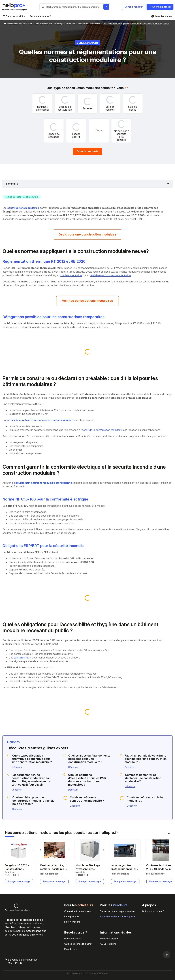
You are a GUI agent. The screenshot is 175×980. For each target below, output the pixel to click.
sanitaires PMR (23, 658)
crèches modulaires (71, 275)
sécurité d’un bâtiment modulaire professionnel (43, 483)
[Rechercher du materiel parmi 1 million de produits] (106, 7)
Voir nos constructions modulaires (87, 301)
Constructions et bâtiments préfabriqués (54, 24)
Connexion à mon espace (78, 911)
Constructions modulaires (88, 24)
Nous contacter (73, 939)
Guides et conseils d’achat (78, 944)
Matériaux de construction (20, 24)
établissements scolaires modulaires (111, 275)
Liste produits (72, 916)
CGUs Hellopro (108, 944)
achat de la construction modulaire (102, 430)
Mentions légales (109, 939)
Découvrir (17, 767)
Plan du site (71, 949)
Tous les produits (15, 16)
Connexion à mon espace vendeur (118, 911)
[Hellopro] (5, 24)
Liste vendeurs (72, 922)
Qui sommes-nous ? (40, 16)
